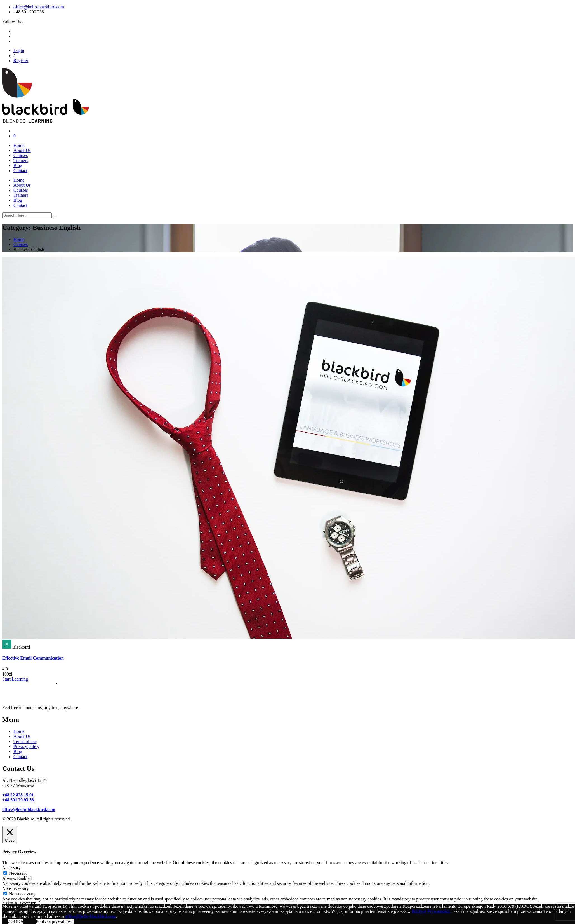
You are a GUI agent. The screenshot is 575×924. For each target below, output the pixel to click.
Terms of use (25, 741)
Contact (20, 171)
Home (19, 145)
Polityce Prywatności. (431, 911)
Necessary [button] (11, 868)
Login (19, 51)
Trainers (21, 160)
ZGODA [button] (16, 921)
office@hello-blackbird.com (39, 7)
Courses (21, 155)
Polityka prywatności (55, 921)
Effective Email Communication (33, 658)
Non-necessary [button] (16, 888)
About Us (22, 150)
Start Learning (15, 679)
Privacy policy (26, 746)
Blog (18, 166)
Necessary (18, 873)
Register (21, 61)
